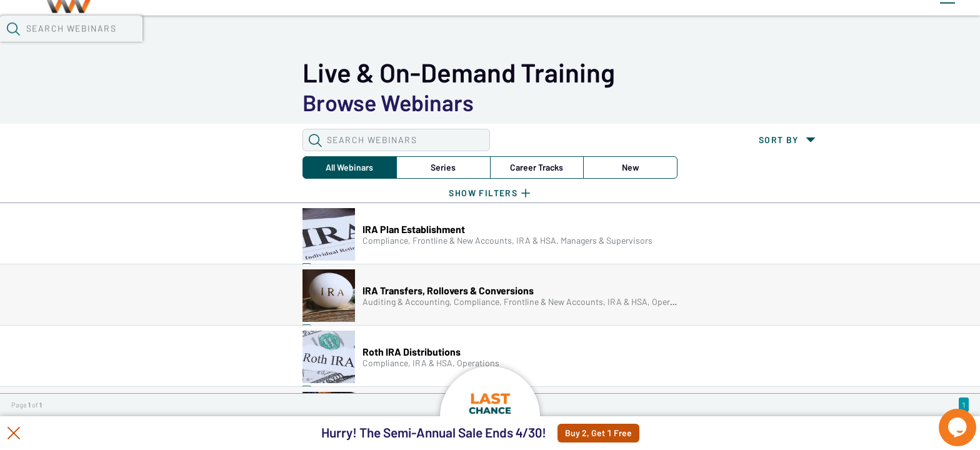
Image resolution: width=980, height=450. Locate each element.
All (158, 102)
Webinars (232, 32)
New (392, 102)
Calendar (301, 32)
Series (236, 102)
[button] (724, 31)
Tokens (364, 32)
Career (314, 102)
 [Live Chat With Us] (946, 419)
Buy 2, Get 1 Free (628, 433)
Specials (449, 32)
